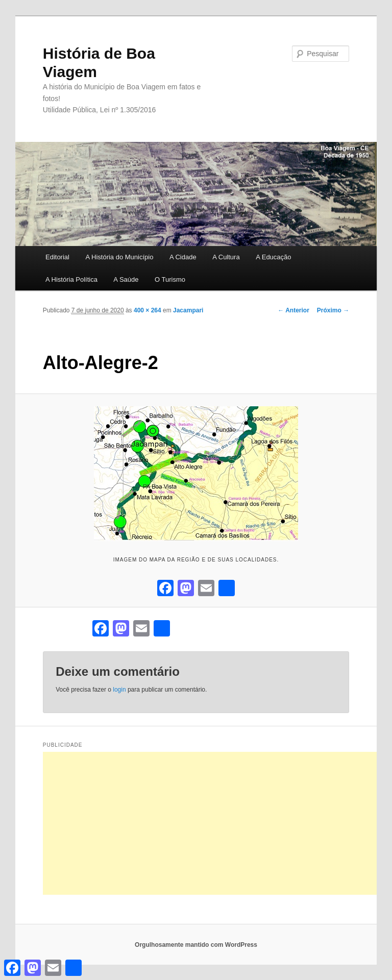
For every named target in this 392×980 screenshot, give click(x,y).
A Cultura (226, 257)
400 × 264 (148, 310)
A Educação (273, 257)
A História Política (71, 279)
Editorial (57, 257)
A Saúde (126, 279)
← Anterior (293, 310)
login (119, 690)
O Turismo (170, 279)
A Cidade (183, 257)
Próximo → (333, 310)
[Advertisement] (217, 823)
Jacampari (188, 310)
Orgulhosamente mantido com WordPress (196, 945)
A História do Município (119, 257)
